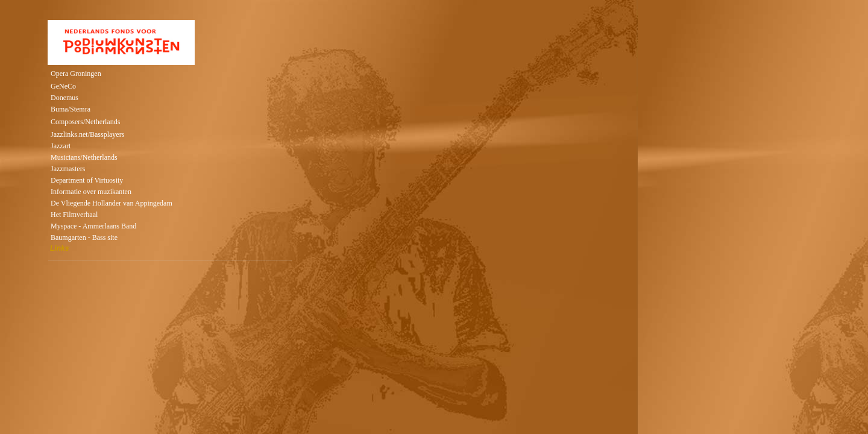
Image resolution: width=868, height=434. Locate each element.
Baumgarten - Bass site (84, 237)
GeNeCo (63, 86)
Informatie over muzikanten (91, 192)
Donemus (64, 98)
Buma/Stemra (71, 109)
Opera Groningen (76, 74)
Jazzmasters (68, 169)
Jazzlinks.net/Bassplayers (87, 134)
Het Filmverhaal (74, 215)
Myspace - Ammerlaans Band (93, 226)
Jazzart (61, 146)
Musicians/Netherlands (84, 157)
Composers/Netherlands (85, 122)
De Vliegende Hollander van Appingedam (112, 203)
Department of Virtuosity (87, 180)
